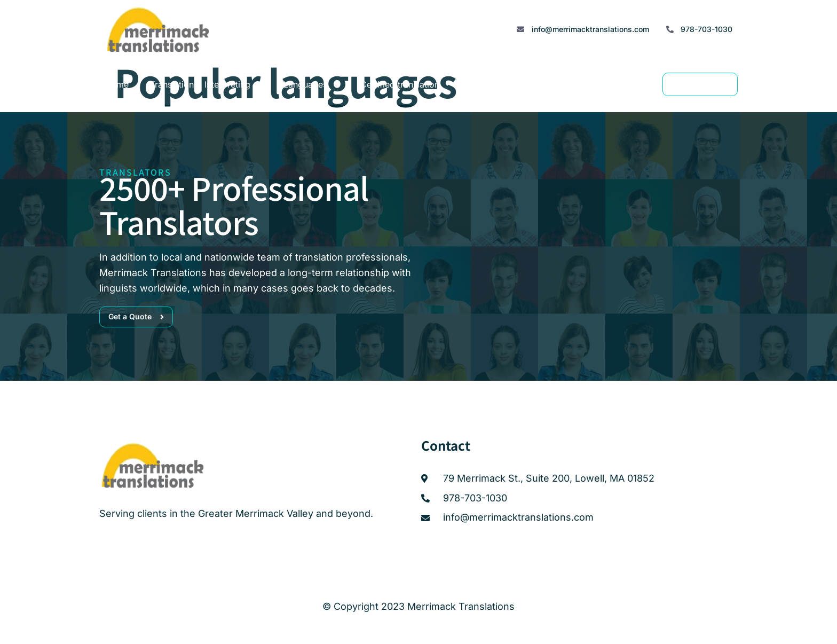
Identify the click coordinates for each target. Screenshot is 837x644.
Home (117, 84)
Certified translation (406, 84)
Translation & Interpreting (206, 84)
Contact (606, 84)
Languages (311, 84)
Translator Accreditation (520, 84)
